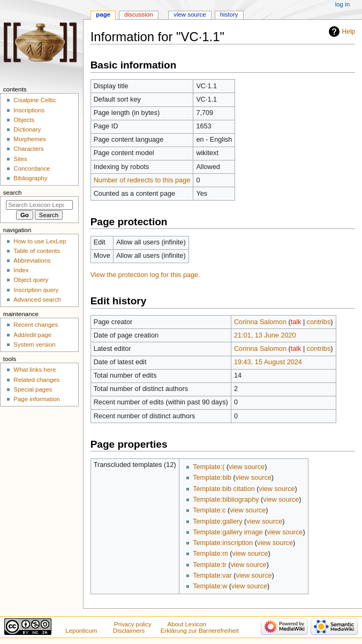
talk (296, 322)
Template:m (210, 554)
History (229, 14)
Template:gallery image (228, 532)
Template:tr (210, 565)
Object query (31, 280)
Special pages (33, 389)
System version (34, 344)
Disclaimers (129, 631)
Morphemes (29, 139)
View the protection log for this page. (145, 275)
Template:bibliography (226, 500)
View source (190, 14)
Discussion (138, 14)
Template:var (212, 576)
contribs (319, 322)
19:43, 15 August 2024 (268, 362)
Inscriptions (29, 110)
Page (103, 14)
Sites (20, 159)
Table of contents (37, 251)
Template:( (209, 467)
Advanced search (37, 300)
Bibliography (30, 178)
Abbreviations (32, 260)
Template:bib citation (224, 489)
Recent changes (36, 325)
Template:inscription (223, 543)
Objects (24, 120)
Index (21, 270)
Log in (342, 4)
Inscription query (36, 290)
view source (247, 467)
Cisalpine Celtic (35, 100)
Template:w (210, 586)
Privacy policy (133, 624)
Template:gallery (217, 522)
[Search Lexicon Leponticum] (39, 205)
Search (13, 193)
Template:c (209, 510)
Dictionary (27, 129)
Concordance (32, 168)
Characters (28, 149)
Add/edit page (32, 335)
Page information (37, 399)
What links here (35, 370)
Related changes (36, 380)
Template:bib (212, 478)
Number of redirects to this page (142, 180)
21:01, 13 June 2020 (265, 335)
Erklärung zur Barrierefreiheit (200, 631)
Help (349, 32)
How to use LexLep (40, 241)
